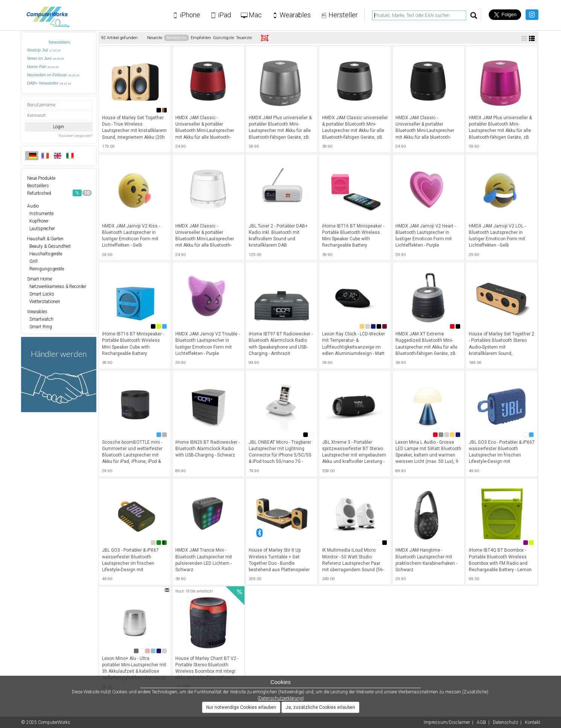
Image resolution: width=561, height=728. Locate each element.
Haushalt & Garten (45, 239)
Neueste (155, 38)
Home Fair (43, 67)
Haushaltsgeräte (45, 254)
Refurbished (59, 193)
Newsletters (59, 42)
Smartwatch (40, 319)
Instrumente (40, 214)
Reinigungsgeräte (46, 269)
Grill (32, 261)
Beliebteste (176, 38)
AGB (481, 722)
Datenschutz (506, 722)
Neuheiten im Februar (53, 75)
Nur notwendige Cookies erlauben (241, 707)
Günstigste (223, 38)
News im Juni (46, 58)
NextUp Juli (44, 50)
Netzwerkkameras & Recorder (57, 287)
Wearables (37, 312)
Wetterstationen (44, 302)
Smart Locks (41, 294)
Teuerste (244, 38)
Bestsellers (38, 186)
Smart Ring (40, 327)
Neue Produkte (41, 178)
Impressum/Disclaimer (447, 722)
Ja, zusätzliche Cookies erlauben (320, 707)
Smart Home (40, 279)
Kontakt (533, 722)
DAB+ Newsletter (49, 83)
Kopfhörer (38, 221)
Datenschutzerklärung (281, 698)
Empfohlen (201, 38)
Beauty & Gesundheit (49, 246)
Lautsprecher (41, 229)
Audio (33, 206)
